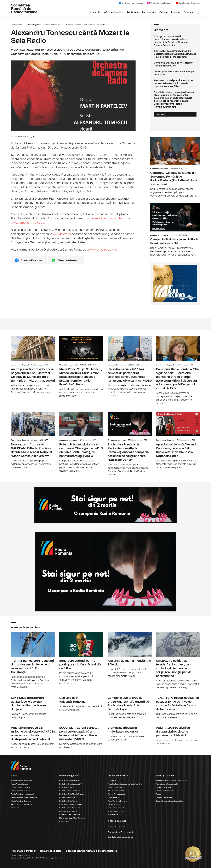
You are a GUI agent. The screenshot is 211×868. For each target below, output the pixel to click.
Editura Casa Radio (115, 787)
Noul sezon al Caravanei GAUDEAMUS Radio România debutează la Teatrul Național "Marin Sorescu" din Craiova (33, 439)
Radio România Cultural (20, 787)
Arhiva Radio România (117, 791)
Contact (188, 12)
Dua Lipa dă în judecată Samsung (81, 702)
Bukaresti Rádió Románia (69, 811)
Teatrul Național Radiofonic (22, 804)
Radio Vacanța (65, 821)
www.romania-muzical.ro (28, 223)
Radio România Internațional (22, 794)
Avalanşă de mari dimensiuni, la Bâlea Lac (130, 655)
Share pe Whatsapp (69, 260)
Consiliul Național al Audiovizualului (170, 801)
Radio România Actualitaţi (21, 781)
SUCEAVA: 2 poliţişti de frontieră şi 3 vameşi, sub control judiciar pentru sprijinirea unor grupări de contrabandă (178, 661)
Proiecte (176, 12)
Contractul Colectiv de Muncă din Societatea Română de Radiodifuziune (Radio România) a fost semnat (175, 54)
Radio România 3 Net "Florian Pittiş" (25, 798)
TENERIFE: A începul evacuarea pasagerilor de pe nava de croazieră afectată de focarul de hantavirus (178, 706)
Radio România (17, 25)
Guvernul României (164, 787)
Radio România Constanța (70, 791)
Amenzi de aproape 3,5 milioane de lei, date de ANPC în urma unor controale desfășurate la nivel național (33, 736)
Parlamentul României (165, 791)
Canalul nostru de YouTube (188, 3)
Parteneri (31, 851)
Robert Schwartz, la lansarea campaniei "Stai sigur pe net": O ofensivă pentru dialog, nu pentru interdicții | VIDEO (81, 440)
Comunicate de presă (53, 25)
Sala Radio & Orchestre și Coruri (120, 837)
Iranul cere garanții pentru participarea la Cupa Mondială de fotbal (81, 659)
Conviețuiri (112, 781)
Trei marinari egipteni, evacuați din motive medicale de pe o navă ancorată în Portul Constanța (33, 661)
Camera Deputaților (164, 798)
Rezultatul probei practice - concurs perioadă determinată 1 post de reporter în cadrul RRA (175, 83)
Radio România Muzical (20, 791)
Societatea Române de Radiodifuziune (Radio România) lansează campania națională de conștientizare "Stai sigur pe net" (130, 442)
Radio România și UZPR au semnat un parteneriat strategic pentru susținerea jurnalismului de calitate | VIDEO (130, 367)
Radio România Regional (118, 801)
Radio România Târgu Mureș (71, 804)
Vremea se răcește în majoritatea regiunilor (130, 732)
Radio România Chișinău (21, 801)
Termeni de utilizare (51, 851)
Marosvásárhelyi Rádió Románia (72, 818)
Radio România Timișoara (70, 808)
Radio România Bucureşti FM (71, 784)
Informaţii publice (113, 12)
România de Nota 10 (116, 808)
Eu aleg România (114, 804)
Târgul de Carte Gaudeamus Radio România (125, 784)
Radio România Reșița (68, 801)
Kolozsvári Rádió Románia (70, 815)
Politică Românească (116, 794)
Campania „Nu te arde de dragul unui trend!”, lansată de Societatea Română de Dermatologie (130, 706)
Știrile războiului (114, 798)
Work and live (113, 815)
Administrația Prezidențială (167, 784)
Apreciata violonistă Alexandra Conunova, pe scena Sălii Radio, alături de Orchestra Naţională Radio (178, 439)
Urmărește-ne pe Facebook (131, 3)
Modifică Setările (108, 851)
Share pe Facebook (32, 260)
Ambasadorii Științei (116, 811)
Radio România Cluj (67, 787)
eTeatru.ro (15, 808)
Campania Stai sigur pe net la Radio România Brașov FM (175, 64)
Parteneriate (149, 12)
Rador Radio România (116, 826)
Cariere (164, 12)
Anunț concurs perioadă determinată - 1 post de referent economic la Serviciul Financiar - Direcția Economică (175, 41)
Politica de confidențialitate (80, 851)
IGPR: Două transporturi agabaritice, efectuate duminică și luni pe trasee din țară (33, 706)
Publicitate (133, 12)
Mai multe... (161, 114)
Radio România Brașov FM (70, 781)
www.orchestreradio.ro (102, 250)
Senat (158, 794)
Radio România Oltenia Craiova (72, 794)
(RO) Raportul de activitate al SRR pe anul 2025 (175, 73)
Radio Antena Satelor (19, 784)
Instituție (95, 12)
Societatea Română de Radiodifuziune (172, 781)
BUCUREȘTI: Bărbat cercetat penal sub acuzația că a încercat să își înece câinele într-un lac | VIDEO (81, 736)
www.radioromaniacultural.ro (109, 219)
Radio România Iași (67, 798)
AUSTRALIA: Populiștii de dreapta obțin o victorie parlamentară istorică (178, 734)
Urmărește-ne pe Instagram (160, 3)
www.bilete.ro (62, 234)
